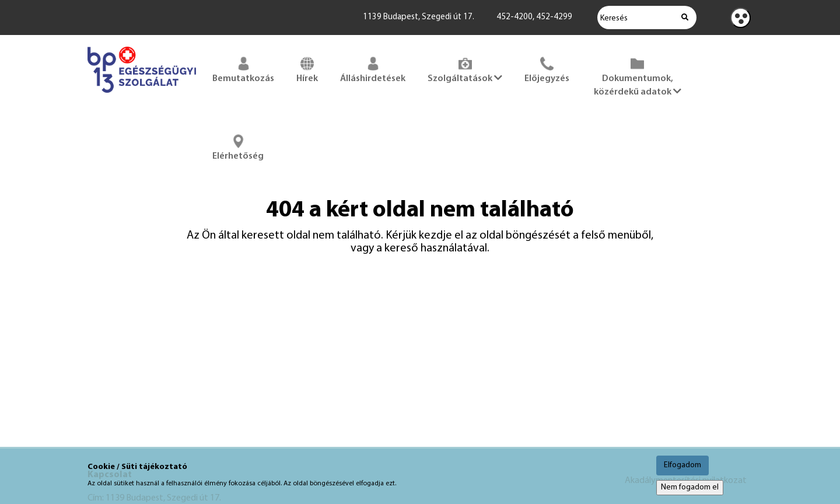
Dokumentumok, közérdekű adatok (638, 76)
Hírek (307, 69)
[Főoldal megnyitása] (142, 95)
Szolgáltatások (465, 69)
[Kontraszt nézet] (741, 18)
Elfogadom (682, 465)
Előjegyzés (547, 69)
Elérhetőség (238, 146)
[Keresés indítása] (685, 17)
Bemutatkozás (243, 69)
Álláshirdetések (373, 69)
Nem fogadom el (690, 487)
